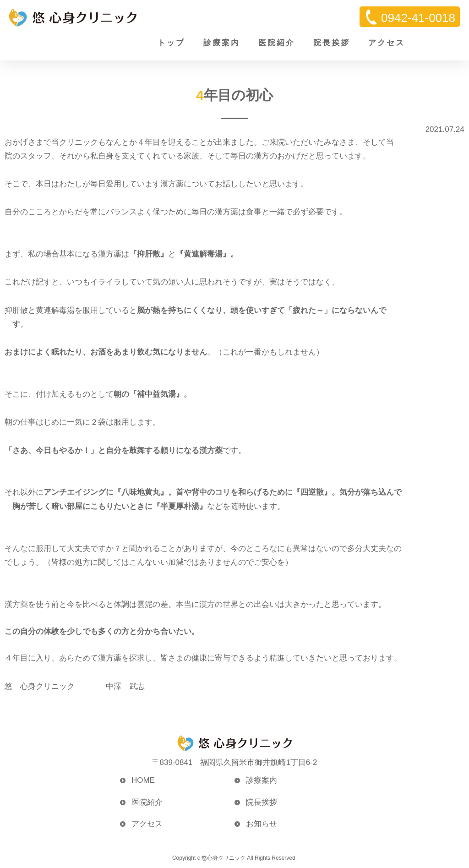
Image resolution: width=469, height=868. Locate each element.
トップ (171, 43)
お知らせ (262, 824)
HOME (143, 780)
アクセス (387, 43)
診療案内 (222, 43)
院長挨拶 (332, 43)
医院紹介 (277, 43)
